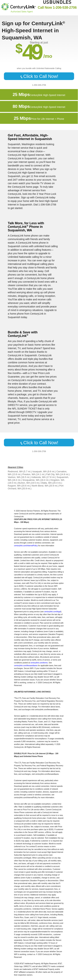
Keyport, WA (14, 486)
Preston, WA (29, 474)
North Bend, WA (40, 486)
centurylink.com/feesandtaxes (26, 666)
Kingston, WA (57, 480)
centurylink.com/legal (52, 612)
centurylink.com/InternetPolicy (26, 546)
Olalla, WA (46, 483)
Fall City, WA (53, 474)
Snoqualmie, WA (31, 480)
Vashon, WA (14, 477)
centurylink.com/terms (39, 663)
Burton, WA (24, 483)
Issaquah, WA (40, 471)
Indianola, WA (38, 477)
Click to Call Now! (39, 76)
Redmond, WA (15, 471)
